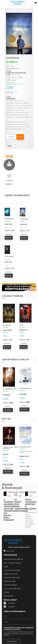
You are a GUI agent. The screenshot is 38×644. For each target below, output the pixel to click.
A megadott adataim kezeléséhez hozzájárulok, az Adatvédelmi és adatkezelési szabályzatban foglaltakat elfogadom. (18, 634)
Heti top (6, 419)
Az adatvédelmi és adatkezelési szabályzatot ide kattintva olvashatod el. (19, 628)
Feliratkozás (12, 641)
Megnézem (9, 234)
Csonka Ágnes (16, 75)
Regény (15, 77)
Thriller (20, 77)
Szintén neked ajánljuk (15, 360)
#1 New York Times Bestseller (16, 73)
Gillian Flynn (10, 66)
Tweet (9, 146)
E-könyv (8, 77)
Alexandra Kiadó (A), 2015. (13, 68)
